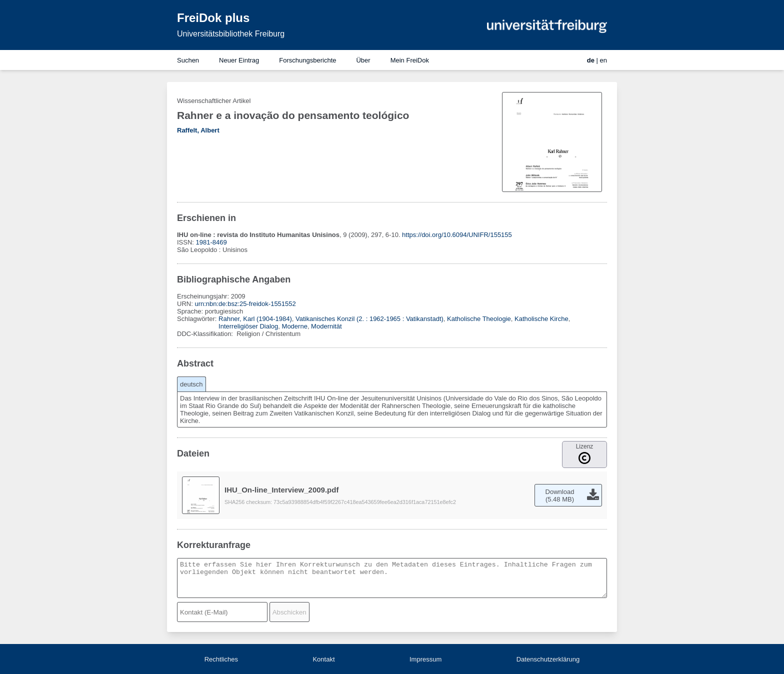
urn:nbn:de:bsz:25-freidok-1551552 (245, 304)
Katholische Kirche (541, 319)
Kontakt (323, 659)
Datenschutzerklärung (548, 659)
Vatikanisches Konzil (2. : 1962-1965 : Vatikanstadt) (369, 319)
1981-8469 (211, 242)
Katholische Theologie (479, 319)
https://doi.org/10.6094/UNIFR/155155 (457, 235)
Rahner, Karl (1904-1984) (255, 319)
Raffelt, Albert (198, 130)
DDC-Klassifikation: (206, 334)
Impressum (425, 659)
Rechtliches (221, 659)
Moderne (295, 326)
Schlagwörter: (198, 319)
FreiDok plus (213, 18)
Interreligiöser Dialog (248, 326)
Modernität (326, 326)
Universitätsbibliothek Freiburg (231, 34)
